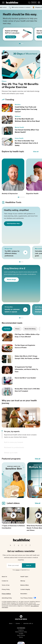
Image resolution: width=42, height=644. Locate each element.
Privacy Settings (6, 594)
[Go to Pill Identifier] (25, 310)
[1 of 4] (14, 480)
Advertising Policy (7, 598)
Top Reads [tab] (7, 329)
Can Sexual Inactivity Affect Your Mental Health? (27, 131)
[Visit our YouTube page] (27, 545)
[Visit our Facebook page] (11, 545)
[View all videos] (38, 503)
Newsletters (24, 594)
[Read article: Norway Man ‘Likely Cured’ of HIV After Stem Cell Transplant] (21, 392)
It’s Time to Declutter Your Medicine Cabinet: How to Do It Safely (26, 143)
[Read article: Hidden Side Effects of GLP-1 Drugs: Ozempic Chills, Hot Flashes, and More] (21, 359)
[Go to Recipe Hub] (25, 252)
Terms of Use (6, 585)
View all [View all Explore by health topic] (36, 152)
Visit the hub (11, 37)
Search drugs (11, 280)
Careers (18, 623)
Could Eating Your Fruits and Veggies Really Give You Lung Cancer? (26, 109)
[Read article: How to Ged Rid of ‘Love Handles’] (21, 381)
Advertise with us (28, 623)
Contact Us (5, 581)
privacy (18, 570)
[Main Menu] (3, 2)
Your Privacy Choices (26, 598)
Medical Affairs (25, 585)
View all (38, 459)
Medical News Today (21, 632)
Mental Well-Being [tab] (30, 329)
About (11, 623)
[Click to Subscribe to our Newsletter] (34, 2)
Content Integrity (25, 589)
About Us (4, 577)
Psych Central (21, 635)
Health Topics (24, 577)
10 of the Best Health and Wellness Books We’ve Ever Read (27, 120)
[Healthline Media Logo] (21, 619)
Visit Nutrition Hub (13, 224)
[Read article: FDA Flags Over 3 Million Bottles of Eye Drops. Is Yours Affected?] (21, 337)
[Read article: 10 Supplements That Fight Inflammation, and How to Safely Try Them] (21, 370)
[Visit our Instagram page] (23, 545)
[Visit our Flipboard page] (31, 545)
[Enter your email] (14, 565)
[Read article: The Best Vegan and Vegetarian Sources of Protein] (21, 348)
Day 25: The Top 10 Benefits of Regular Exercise (20, 86)
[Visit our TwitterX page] (15, 545)
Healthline (21, 630)
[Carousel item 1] (13, 177)
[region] (21, 34)
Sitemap (23, 581)
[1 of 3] (15, 34)
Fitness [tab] (17, 329)
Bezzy (21, 637)
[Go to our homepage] (21, 540)
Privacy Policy (6, 589)
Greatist (21, 634)
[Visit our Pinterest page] (19, 545)
